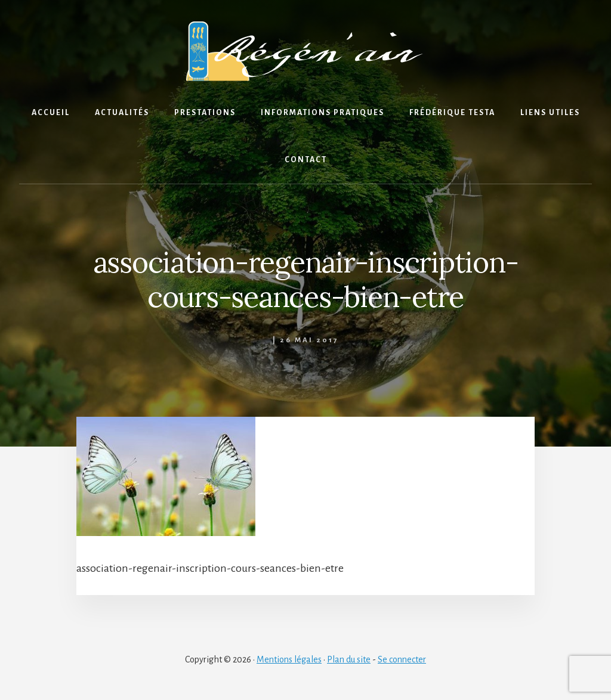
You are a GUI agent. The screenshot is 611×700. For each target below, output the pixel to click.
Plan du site (349, 659)
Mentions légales (289, 659)
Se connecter (402, 659)
